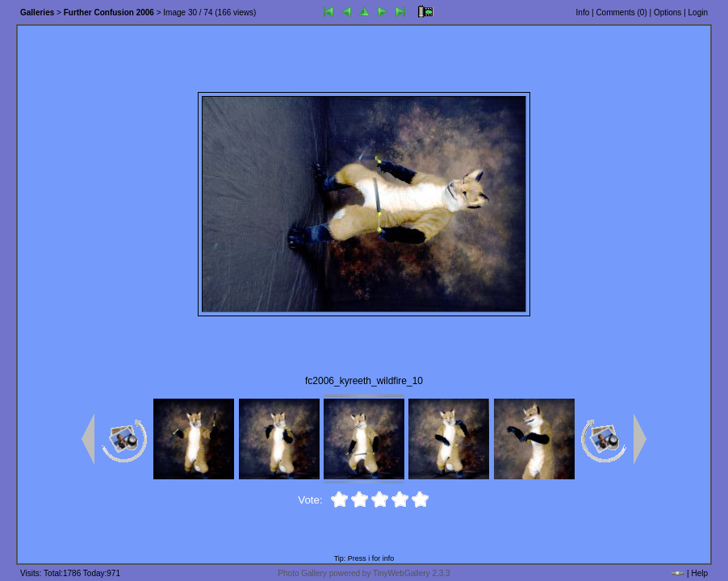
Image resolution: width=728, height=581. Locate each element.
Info (583, 13)
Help (699, 573)
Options (667, 13)
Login (698, 13)
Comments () (621, 13)
